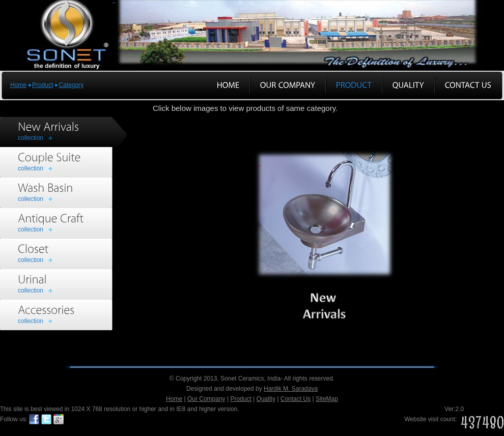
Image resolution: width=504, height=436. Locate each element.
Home (18, 85)
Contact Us (296, 399)
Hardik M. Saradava (291, 389)
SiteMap (327, 399)
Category (71, 85)
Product (43, 85)
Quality (266, 399)
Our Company (206, 399)
